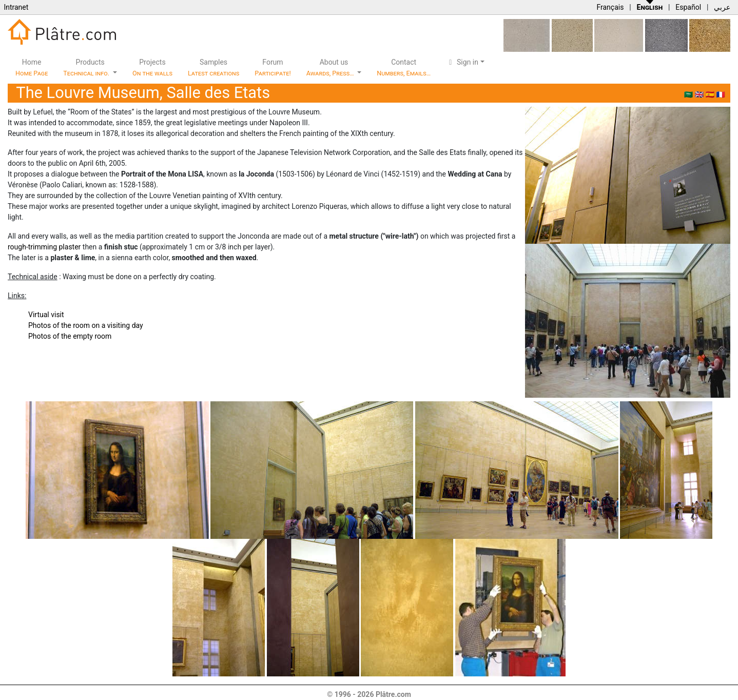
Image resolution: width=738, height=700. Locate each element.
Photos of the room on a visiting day (86, 325)
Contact (404, 67)
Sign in (462, 62)
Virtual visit (46, 315)
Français (610, 7)
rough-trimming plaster (44, 247)
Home (32, 67)
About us (331, 67)
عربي (722, 7)
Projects (152, 67)
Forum (273, 67)
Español (688, 7)
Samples (213, 67)
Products (87, 67)
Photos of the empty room (70, 336)
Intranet (16, 7)
